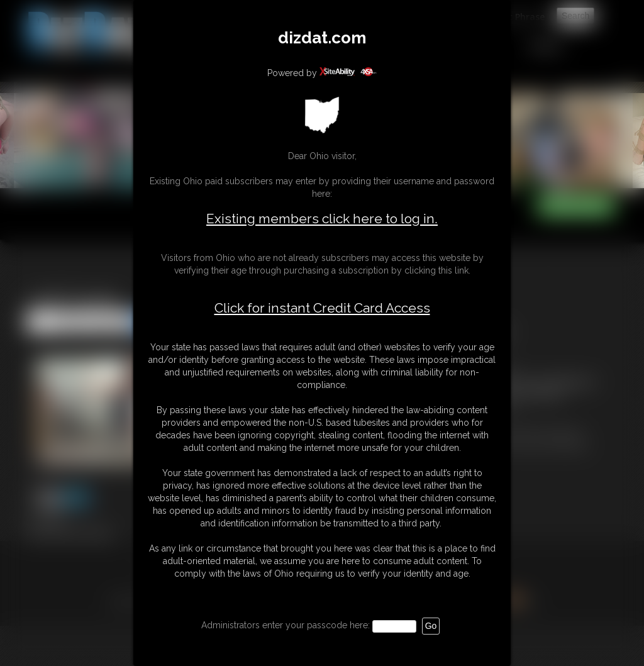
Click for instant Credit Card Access (322, 308)
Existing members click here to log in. (322, 219)
